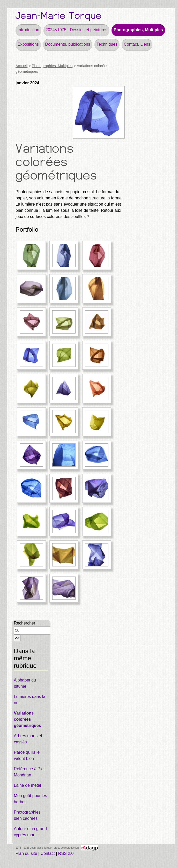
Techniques (107, 44)
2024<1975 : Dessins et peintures (76, 30)
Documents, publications (68, 44)
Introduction (28, 30)
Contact (48, 853)
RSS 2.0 (66, 853)
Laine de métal (28, 785)
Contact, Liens (137, 44)
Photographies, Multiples (138, 30)
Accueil (21, 66)
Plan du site (26, 853)
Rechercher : (26, 623)
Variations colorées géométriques (28, 719)
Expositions (28, 44)
